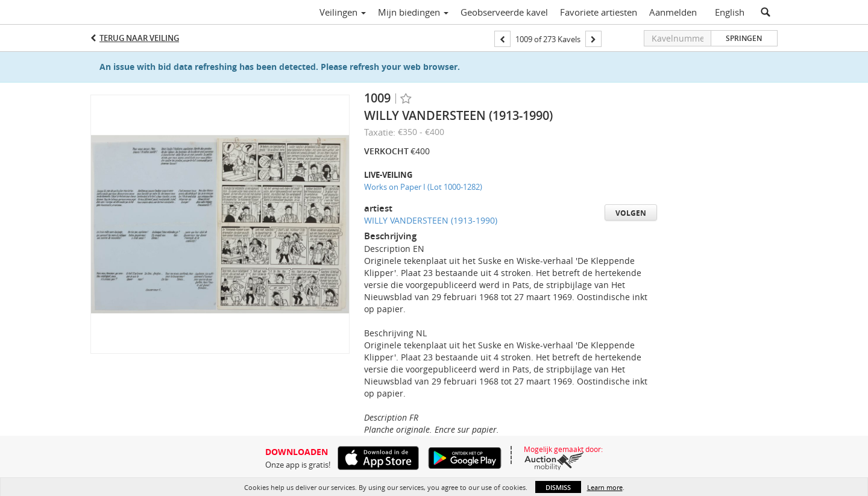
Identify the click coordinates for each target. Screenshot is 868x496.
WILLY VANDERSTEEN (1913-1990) (431, 220)
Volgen (631, 213)
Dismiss (558, 487)
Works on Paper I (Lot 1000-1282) (423, 187)
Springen (744, 38)
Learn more (605, 487)
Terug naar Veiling (139, 38)
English (730, 12)
